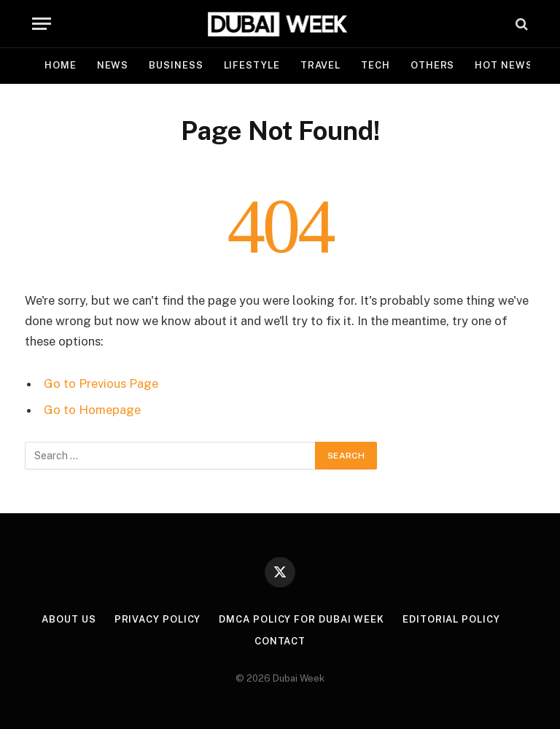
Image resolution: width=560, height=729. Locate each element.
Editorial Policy (451, 619)
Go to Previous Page (101, 383)
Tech (376, 65)
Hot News (503, 65)
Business (176, 65)
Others (432, 65)
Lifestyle (252, 65)
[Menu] (42, 24)
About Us (69, 619)
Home (61, 65)
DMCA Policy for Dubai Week (302, 619)
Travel (320, 65)
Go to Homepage (92, 410)
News (113, 65)
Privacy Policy (158, 619)
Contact (280, 641)
